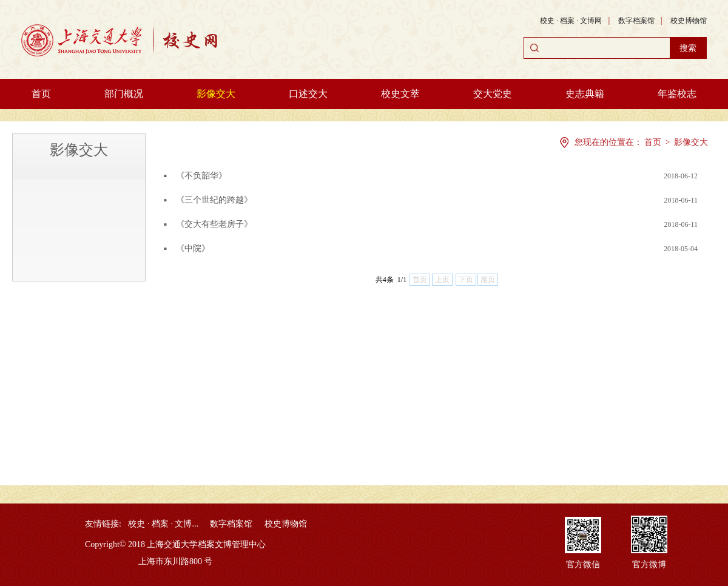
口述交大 (308, 94)
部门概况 (124, 94)
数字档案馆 (636, 21)
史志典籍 (585, 94)
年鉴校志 (677, 94)
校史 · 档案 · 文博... (163, 524)
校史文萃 (400, 94)
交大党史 (493, 94)
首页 (41, 94)
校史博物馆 (689, 21)
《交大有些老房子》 (214, 224)
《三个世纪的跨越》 (214, 200)
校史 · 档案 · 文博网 (571, 21)
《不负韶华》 (201, 176)
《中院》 (193, 248)
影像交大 (216, 94)
